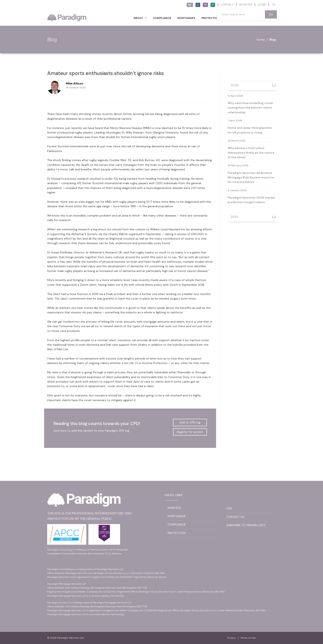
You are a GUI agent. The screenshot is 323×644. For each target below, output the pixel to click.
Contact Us (235, 517)
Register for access (190, 432)
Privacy (231, 638)
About (138, 18)
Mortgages (186, 18)
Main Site (174, 508)
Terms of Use (248, 638)
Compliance (162, 18)
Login (262, 5)
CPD (229, 508)
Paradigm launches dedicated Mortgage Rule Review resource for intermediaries (251, 177)
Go (271, 14)
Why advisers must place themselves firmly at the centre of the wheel (251, 153)
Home (261, 40)
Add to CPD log (190, 422)
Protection (211, 18)
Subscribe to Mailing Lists (246, 525)
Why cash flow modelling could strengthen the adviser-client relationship (250, 108)
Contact (227, 5)
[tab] (252, 86)
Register (246, 5)
